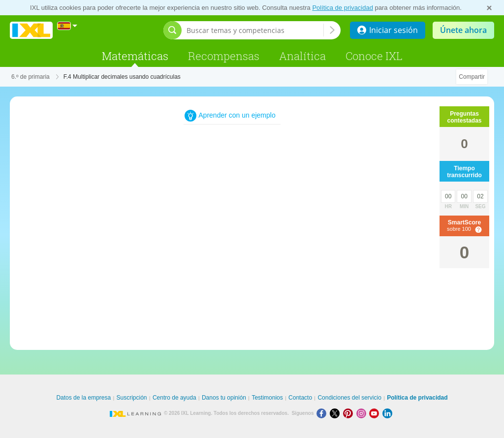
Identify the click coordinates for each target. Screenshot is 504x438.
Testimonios (267, 398)
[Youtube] (376, 413)
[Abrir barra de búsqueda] (173, 30)
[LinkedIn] (388, 413)
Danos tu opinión (224, 398)
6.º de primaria (31, 77)
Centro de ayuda (174, 398)
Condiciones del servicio (349, 398)
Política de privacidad (343, 8)
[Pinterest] (350, 413)
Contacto (300, 398)
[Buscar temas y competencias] (255, 30)
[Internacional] (67, 26)
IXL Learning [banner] (31, 30)
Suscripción (132, 398)
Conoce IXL (374, 56)
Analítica (302, 56)
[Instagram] (363, 413)
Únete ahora (463, 30)
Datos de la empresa (83, 398)
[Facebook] (323, 413)
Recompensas (224, 56)
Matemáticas (135, 56)
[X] (336, 413)
